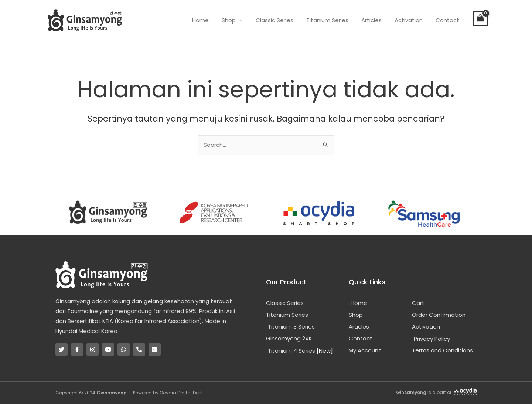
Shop (239, 20)
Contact (448, 20)
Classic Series (283, 20)
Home (212, 20)
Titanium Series (334, 20)
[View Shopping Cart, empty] (480, 18)
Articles (376, 20)
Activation (411, 20)
